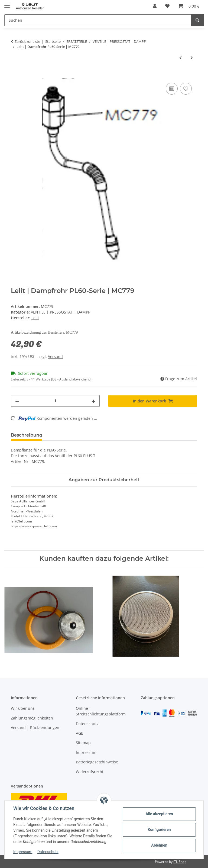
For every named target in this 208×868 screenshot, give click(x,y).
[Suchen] (197, 20)
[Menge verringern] (17, 401)
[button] (155, 6)
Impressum (23, 852)
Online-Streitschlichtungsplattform (101, 711)
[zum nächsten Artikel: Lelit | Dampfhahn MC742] (192, 58)
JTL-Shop (180, 862)
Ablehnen (159, 845)
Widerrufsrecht (90, 772)
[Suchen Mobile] (98, 20)
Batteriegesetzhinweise (97, 762)
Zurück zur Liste (27, 41)
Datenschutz (48, 852)
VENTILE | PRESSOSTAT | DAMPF (60, 312)
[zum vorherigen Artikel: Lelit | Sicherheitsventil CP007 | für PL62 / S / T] (181, 58)
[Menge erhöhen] (93, 401)
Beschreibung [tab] (27, 435)
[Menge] (55, 401)
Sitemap (83, 743)
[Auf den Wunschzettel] (186, 89)
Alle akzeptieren (159, 814)
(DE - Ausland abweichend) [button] (71, 379)
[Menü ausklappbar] (7, 3)
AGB (80, 733)
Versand (55, 356)
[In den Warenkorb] (15, 75)
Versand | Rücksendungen (35, 727)
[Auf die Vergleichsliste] (172, 89)
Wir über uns (23, 708)
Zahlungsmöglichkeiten (32, 718)
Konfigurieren (159, 830)
